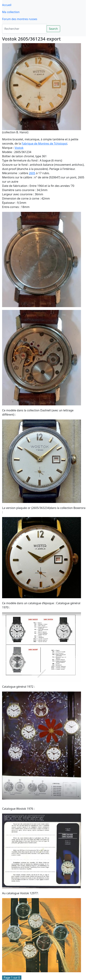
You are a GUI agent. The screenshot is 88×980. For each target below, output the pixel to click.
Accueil (7, 5)
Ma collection (11, 12)
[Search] (24, 29)
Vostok (19, 148)
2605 (32, 173)
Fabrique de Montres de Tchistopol (45, 144)
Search (53, 29)
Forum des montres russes (20, 19)
